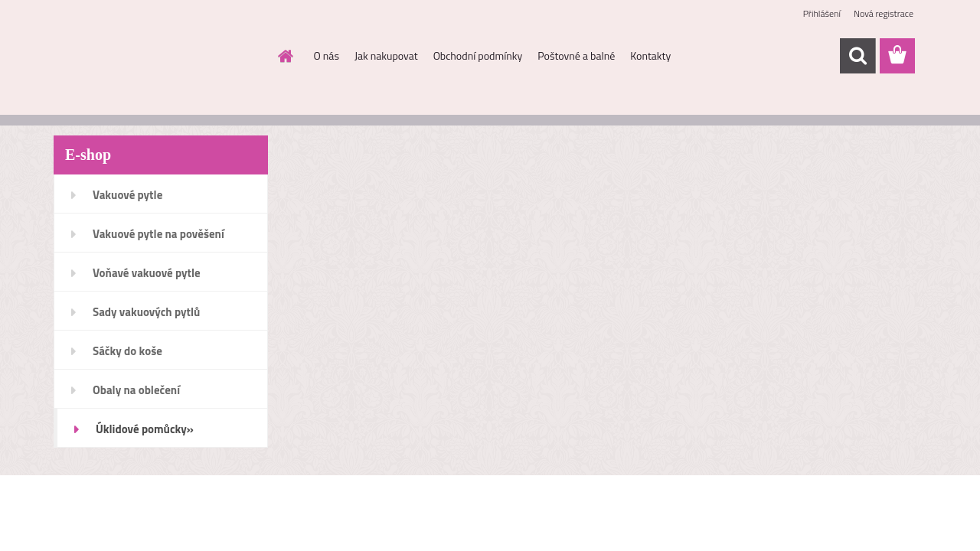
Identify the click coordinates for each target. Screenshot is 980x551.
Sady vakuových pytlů (146, 312)
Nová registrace (884, 13)
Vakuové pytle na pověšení (158, 234)
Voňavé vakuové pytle (147, 273)
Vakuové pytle (127, 195)
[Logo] (159, 57)
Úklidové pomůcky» (145, 429)
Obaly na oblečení (136, 390)
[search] (857, 56)
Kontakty (650, 55)
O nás (327, 55)
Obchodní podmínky (478, 55)
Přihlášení (822, 13)
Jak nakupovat (386, 55)
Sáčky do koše (127, 351)
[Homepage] (285, 56)
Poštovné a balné (576, 55)
